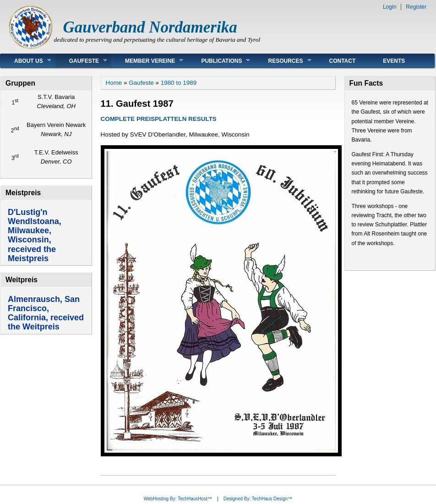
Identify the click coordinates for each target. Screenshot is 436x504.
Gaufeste (81, 61)
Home (114, 83)
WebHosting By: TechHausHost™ (178, 499)
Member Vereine (147, 61)
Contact (343, 61)
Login (390, 7)
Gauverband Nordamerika (150, 27)
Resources (283, 61)
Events (394, 61)
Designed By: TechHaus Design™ (258, 499)
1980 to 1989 (179, 83)
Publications (219, 61)
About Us (26, 61)
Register (416, 7)
